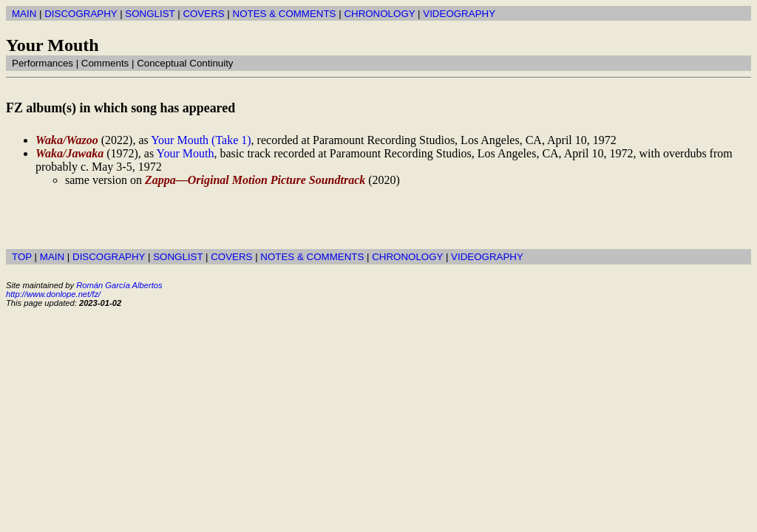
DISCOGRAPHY (81, 14)
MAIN (24, 14)
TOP (22, 257)
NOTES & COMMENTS (285, 14)
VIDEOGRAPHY (459, 14)
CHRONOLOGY (379, 14)
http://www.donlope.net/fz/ (53, 294)
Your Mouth (186, 153)
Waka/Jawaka (69, 153)
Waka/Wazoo (67, 140)
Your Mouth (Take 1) (201, 140)
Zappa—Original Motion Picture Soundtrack (255, 180)
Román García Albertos (119, 285)
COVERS (203, 14)
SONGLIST (150, 14)
